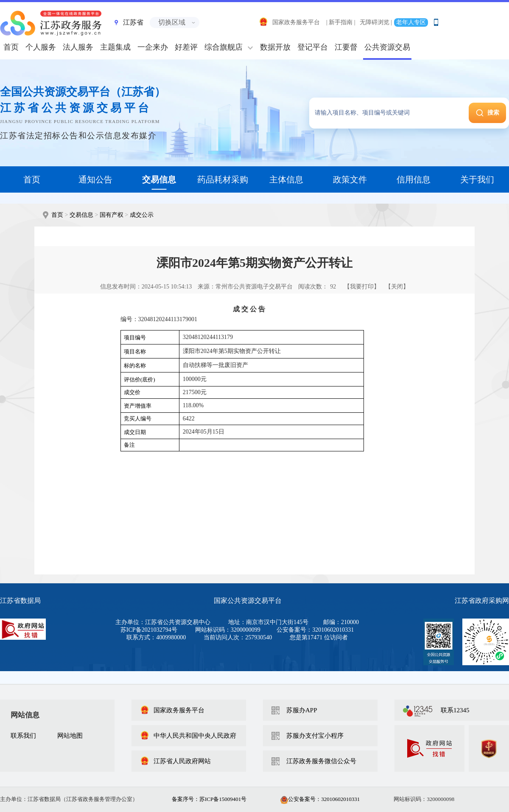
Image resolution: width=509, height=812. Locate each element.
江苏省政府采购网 (482, 601)
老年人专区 (411, 22)
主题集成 (115, 47)
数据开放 (275, 47)
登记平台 (313, 47)
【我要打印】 (362, 287)
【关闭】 (397, 287)
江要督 (346, 47)
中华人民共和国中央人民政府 (188, 736)
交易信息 (81, 215)
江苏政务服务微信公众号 (321, 761)
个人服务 (41, 47)
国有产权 (112, 215)
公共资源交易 (387, 47)
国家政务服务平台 (289, 22)
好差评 (186, 47)
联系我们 (23, 736)
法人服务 (78, 47)
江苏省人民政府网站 (175, 761)
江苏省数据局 (20, 601)
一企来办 (153, 47)
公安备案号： (320, 799)
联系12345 (455, 710)
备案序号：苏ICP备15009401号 (209, 799)
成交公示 (142, 215)
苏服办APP (302, 710)
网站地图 (70, 736)
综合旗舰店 (224, 47)
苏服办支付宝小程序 (315, 736)
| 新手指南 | (341, 22)
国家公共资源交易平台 (248, 601)
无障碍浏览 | (376, 22)
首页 (57, 215)
